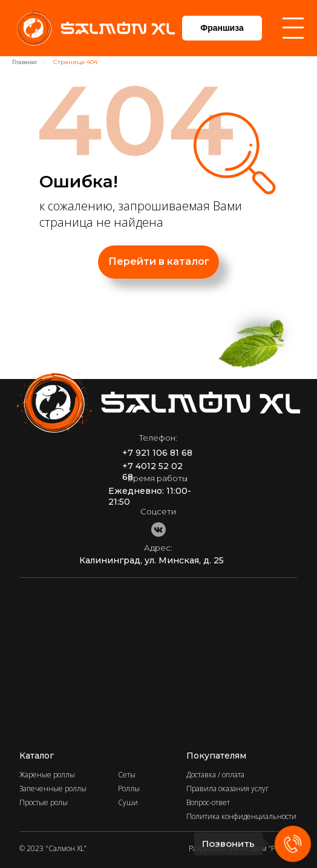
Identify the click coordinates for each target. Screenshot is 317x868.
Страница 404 (75, 62)
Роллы (129, 789)
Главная (25, 62)
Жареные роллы (47, 775)
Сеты (127, 775)
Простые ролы (44, 802)
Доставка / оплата (215, 775)
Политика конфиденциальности (241, 816)
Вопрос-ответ (208, 802)
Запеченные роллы (53, 789)
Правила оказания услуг (227, 789)
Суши (128, 802)
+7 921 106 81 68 (157, 453)
